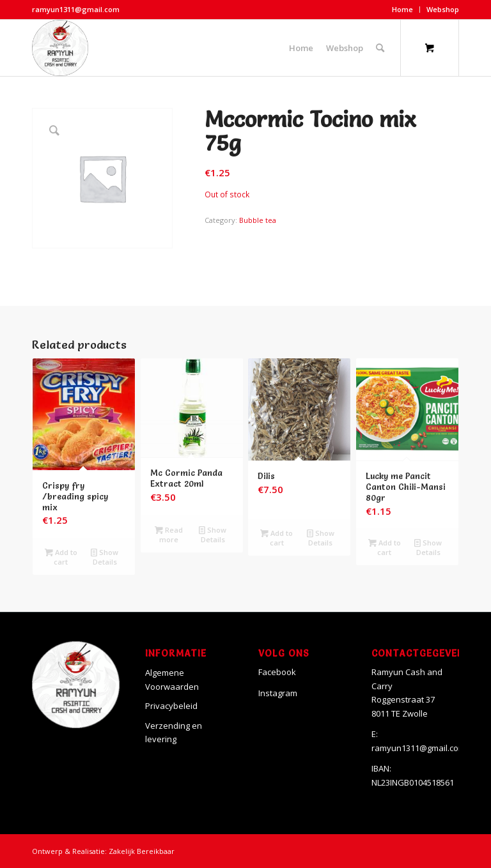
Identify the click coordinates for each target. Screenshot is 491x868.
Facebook (277, 672)
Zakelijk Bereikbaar (142, 851)
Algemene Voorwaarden (172, 679)
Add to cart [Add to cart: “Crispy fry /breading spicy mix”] (61, 556)
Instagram (278, 693)
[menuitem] (403, 10)
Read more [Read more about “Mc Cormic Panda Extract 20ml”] (169, 534)
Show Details (105, 556)
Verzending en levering (174, 732)
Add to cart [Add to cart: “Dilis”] (277, 537)
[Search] (380, 48)
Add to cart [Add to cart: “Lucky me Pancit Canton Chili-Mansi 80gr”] (385, 547)
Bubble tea (258, 220)
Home (402, 9)
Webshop (443, 9)
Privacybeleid (171, 706)
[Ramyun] (60, 48)
